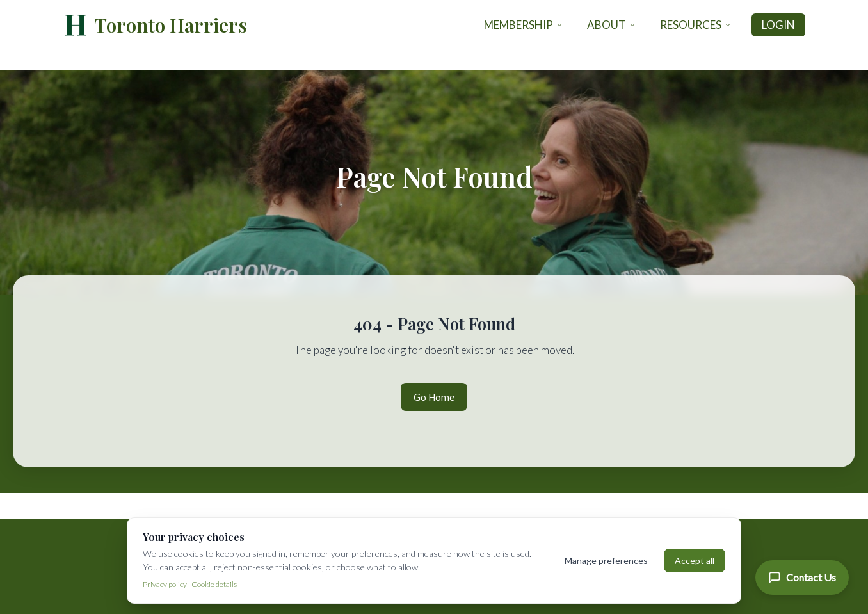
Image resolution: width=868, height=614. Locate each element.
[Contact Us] (802, 578)
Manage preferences (606, 561)
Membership (524, 25)
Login (778, 25)
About (612, 25)
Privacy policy (165, 584)
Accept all (695, 561)
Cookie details (214, 584)
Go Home (434, 397)
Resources (696, 25)
